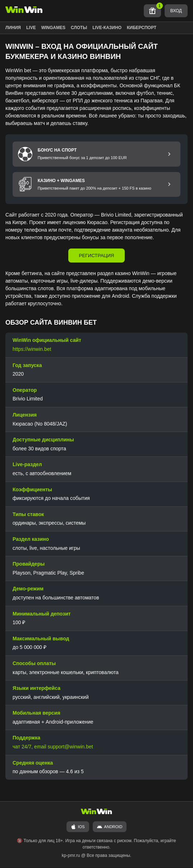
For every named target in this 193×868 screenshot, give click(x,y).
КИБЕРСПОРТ (142, 28)
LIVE (31, 28)
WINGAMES (53, 28)
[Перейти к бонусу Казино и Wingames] (169, 185)
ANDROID (110, 827)
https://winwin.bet (32, 349)
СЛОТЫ (79, 28)
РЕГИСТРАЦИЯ (97, 256)
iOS (78, 827)
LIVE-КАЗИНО (107, 28)
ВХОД (176, 11)
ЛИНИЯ (13, 28)
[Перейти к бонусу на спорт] (169, 154)
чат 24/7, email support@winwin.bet (53, 747)
